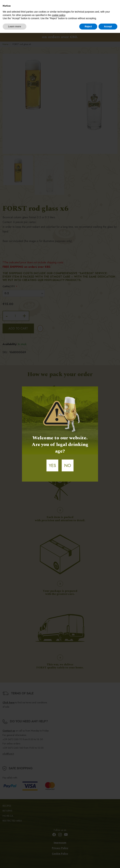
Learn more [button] (15, 26)
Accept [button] (108, 26)
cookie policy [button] (58, 15)
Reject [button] (88, 26)
